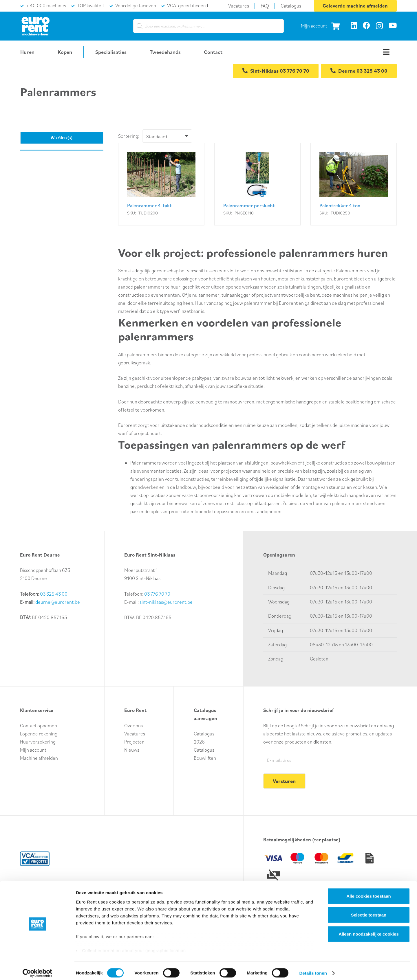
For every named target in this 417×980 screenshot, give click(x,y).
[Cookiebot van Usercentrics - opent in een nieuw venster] (38, 969)
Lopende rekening (39, 733)
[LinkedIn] (354, 25)
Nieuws (132, 750)
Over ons (133, 725)
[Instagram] (379, 26)
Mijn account (314, 26)
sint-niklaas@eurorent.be (166, 602)
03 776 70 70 (157, 594)
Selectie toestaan (369, 910)
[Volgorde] (168, 136)
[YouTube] (393, 25)
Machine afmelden (39, 758)
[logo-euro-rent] (35, 26)
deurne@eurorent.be (58, 602)
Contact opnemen (39, 725)
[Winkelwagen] (335, 26)
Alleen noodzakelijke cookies (369, 929)
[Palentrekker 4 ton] (354, 185)
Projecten (134, 742)
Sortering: (129, 136)
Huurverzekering (38, 742)
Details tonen (313, 969)
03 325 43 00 (54, 594)
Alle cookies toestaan (368, 892)
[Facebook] (366, 25)
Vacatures (135, 733)
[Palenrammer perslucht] (257, 185)
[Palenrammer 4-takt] (161, 185)
